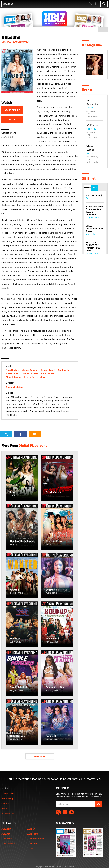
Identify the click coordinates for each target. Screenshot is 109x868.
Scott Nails (63, 370)
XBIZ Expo (32, 844)
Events (87, 90)
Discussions (87, 187)
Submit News (8, 794)
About (4, 809)
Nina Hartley (12, 370)
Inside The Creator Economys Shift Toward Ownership (95, 211)
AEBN (12, 119)
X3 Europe (92, 125)
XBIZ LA (31, 829)
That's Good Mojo (94, 195)
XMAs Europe (90, 148)
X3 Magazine (92, 45)
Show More (40, 756)
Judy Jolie (29, 377)
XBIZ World (7, 839)
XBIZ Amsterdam (93, 102)
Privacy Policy (8, 814)
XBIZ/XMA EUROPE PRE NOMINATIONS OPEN (93, 247)
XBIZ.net (89, 178)
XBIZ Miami (33, 834)
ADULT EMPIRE (12, 110)
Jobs (95, 187)
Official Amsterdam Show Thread (94, 229)
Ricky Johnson (13, 377)
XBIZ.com (6, 829)
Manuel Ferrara (30, 370)
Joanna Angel (48, 370)
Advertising (7, 799)
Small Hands (48, 374)
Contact (5, 804)
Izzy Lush (41, 377)
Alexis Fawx (12, 374)
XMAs (30, 849)
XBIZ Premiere (9, 844)
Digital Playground (15, 42)
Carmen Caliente (30, 374)
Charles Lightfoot (15, 387)
